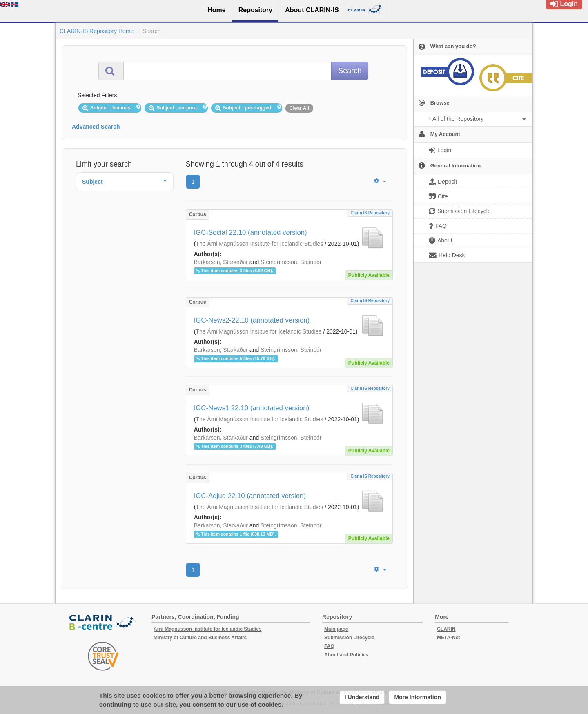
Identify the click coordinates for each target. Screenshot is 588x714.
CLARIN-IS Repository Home (97, 31)
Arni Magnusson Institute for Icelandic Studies (208, 629)
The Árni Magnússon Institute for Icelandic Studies (259, 244)
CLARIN (446, 629)
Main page (336, 629)
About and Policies (346, 655)
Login (564, 4)
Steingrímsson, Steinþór (291, 262)
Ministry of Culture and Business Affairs (200, 638)
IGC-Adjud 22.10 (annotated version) (250, 496)
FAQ (329, 646)
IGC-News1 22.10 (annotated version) (252, 408)
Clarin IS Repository (370, 213)
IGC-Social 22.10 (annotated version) (251, 232)
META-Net (448, 638)
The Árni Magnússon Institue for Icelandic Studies (258, 331)
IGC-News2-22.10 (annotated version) (252, 320)
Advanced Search (96, 127)
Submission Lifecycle (349, 638)
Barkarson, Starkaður (221, 262)
